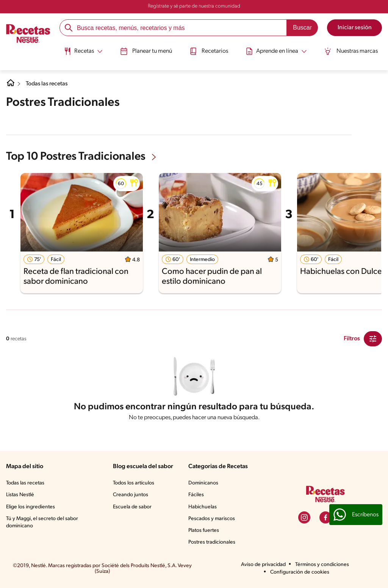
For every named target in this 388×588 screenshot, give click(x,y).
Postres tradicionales (212, 542)
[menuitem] (81, 53)
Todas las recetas (48, 84)
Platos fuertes (204, 531)
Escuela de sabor (132, 507)
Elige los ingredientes (31, 507)
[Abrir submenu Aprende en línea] (278, 50)
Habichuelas (203, 507)
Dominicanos (203, 483)
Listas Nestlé (20, 495)
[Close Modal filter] (373, 339)
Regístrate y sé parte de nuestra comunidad (194, 6)
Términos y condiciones (322, 565)
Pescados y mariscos (212, 519)
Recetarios (209, 50)
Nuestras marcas (354, 50)
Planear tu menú (145, 50)
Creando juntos (131, 495)
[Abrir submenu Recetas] (81, 50)
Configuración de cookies (300, 572)
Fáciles (196, 495)
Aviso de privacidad (263, 565)
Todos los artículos (134, 483)
